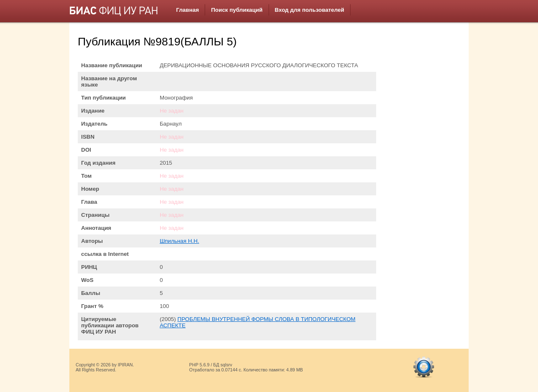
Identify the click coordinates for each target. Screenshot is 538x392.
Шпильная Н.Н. (179, 241)
